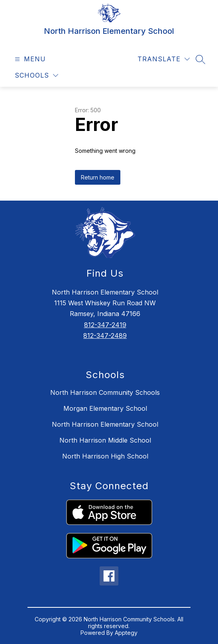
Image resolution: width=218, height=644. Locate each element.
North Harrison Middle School (105, 440)
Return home (98, 177)
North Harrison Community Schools (105, 392)
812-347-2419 (105, 325)
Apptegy (126, 633)
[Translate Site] (164, 59)
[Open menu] (29, 59)
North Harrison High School (105, 456)
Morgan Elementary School (105, 408)
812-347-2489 (105, 336)
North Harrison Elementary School (105, 424)
